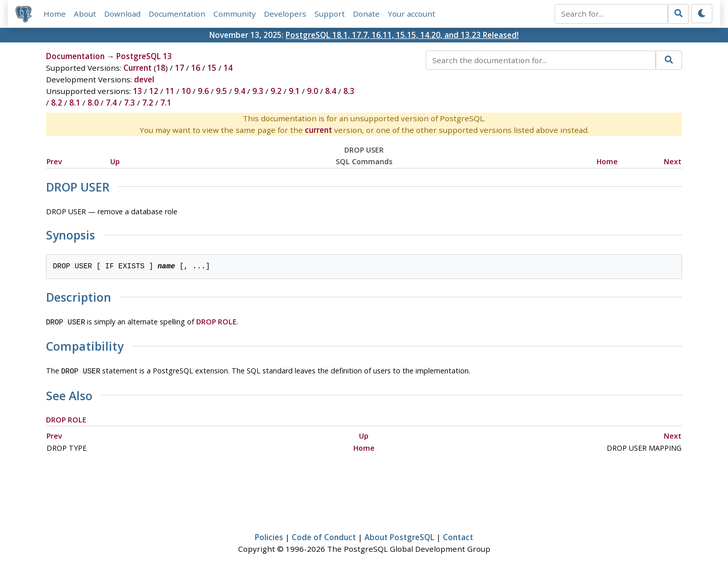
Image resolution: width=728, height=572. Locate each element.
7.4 (111, 103)
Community (235, 14)
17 (179, 68)
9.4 (240, 91)
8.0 (93, 103)
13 (138, 91)
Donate (366, 14)
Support (330, 14)
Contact (458, 535)
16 (196, 68)
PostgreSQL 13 (144, 56)
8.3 (349, 91)
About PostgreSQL (399, 535)
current (318, 130)
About (85, 14)
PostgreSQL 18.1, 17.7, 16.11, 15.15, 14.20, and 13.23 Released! (402, 35)
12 (154, 91)
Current (138, 68)
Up (115, 161)
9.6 (203, 91)
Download (122, 14)
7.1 (166, 103)
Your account (412, 14)
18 (161, 68)
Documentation (177, 14)
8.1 (75, 103)
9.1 (294, 91)
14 (228, 68)
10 (186, 91)
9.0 (312, 91)
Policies (269, 535)
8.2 (57, 103)
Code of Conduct (324, 535)
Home (55, 14)
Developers (285, 14)
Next (673, 161)
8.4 (331, 91)
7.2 (148, 103)
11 (170, 91)
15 (212, 68)
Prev (54, 161)
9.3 (258, 91)
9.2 (276, 91)
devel (144, 79)
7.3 (129, 103)
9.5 (221, 91)
